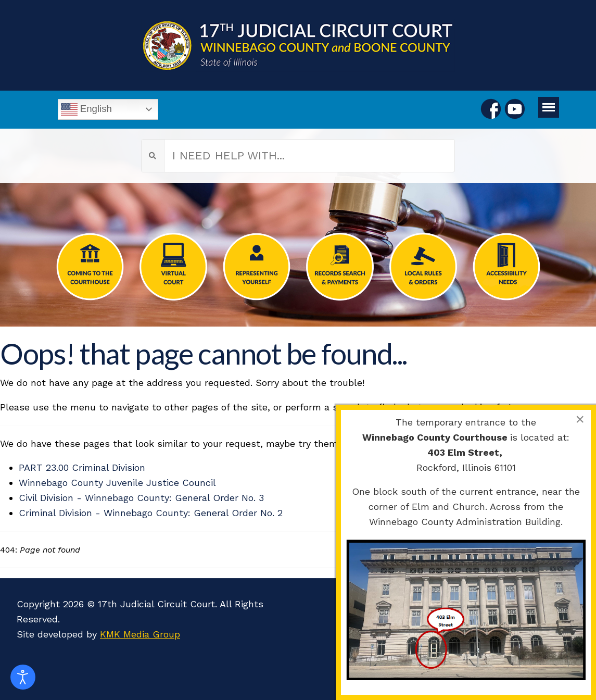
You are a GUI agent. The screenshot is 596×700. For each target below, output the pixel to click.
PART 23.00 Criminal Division (82, 467)
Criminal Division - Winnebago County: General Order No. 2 (151, 513)
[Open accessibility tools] (23, 677)
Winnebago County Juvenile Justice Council (117, 483)
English (86, 109)
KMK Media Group (140, 634)
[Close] (580, 419)
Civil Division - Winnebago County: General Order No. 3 (141, 498)
